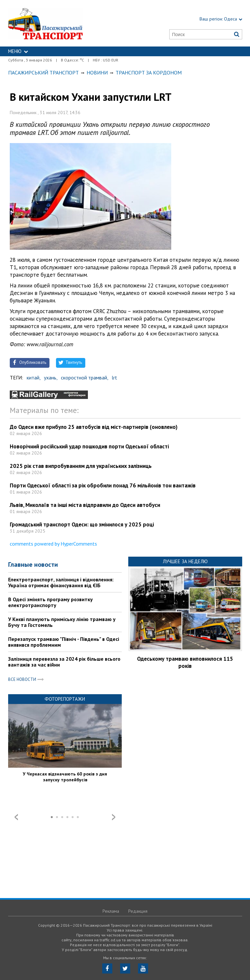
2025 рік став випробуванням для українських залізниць (81, 466)
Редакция (138, 911)
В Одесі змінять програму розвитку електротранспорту (50, 602)
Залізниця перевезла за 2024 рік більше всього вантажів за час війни (64, 662)
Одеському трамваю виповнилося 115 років (185, 662)
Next (114, 817)
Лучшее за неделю (185, 561)
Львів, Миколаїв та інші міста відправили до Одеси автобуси (85, 505)
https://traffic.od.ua (61, 23)
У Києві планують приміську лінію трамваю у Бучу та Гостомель (62, 622)
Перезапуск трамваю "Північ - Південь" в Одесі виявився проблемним (64, 642)
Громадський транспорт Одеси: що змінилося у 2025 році (82, 524)
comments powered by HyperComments (53, 544)
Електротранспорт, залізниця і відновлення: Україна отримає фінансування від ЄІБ (61, 582)
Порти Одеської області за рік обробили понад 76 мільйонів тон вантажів (103, 485)
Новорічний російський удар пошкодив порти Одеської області (89, 446)
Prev (16, 817)
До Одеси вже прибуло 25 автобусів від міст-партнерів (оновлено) (94, 427)
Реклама (111, 911)
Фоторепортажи (65, 699)
